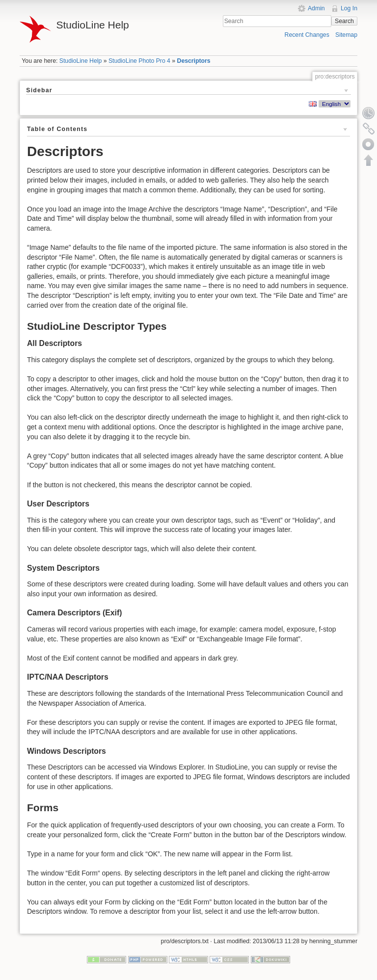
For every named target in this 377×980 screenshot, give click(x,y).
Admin (316, 8)
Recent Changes (307, 35)
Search (344, 21)
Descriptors (194, 61)
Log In (349, 8)
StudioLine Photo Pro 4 (139, 61)
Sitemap (346, 35)
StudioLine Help (81, 61)
